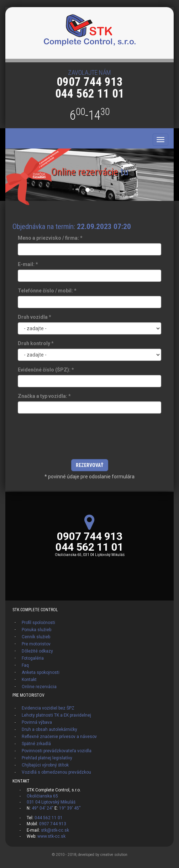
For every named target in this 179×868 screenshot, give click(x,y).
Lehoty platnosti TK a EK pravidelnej (56, 715)
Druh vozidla (35, 317)
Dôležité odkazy (37, 651)
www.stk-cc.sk (51, 836)
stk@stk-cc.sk (55, 830)
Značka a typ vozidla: (44, 396)
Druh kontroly (36, 343)
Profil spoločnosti (38, 623)
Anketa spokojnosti (41, 672)
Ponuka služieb (36, 630)
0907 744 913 (90, 82)
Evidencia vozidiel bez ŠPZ (48, 708)
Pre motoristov (36, 644)
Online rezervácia (39, 687)
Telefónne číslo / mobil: (47, 291)
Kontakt (29, 680)
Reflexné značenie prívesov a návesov (59, 737)
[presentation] (90, 438)
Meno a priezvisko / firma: (50, 238)
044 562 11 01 (90, 93)
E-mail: (28, 264)
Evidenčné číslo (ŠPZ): (46, 370)
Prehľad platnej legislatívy (47, 758)
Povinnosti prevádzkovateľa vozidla (57, 751)
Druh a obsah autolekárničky (49, 729)
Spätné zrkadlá (36, 744)
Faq (25, 665)
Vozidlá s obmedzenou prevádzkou (56, 772)
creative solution (114, 855)
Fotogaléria (33, 658)
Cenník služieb (36, 637)
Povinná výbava (37, 722)
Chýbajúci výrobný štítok (45, 765)
